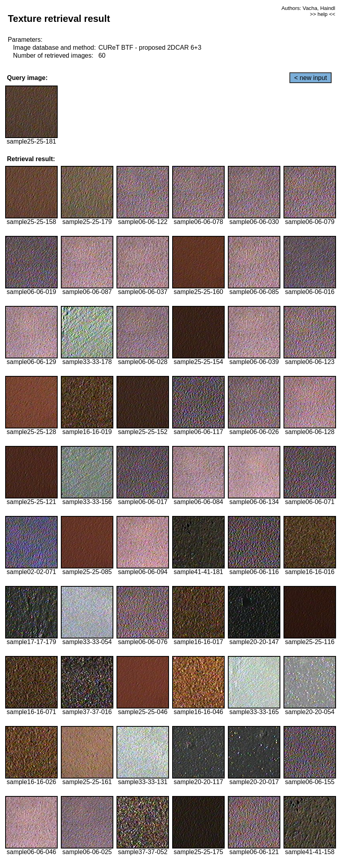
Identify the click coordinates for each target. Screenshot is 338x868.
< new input (311, 78)
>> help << (322, 14)
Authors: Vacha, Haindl (308, 8)
